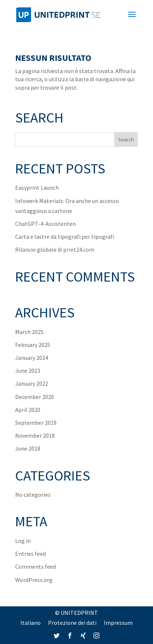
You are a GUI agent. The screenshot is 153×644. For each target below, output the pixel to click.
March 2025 (29, 332)
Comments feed (35, 566)
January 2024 (32, 358)
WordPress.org (34, 580)
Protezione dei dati (72, 623)
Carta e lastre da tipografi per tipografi (65, 237)
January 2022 (32, 383)
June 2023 (28, 371)
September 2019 (36, 423)
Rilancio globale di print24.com (55, 249)
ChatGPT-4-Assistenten (45, 224)
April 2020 (28, 410)
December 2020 (35, 397)
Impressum (118, 623)
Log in (23, 541)
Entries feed (30, 554)
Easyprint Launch (37, 187)
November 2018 (35, 435)
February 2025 (33, 345)
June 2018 (28, 448)
